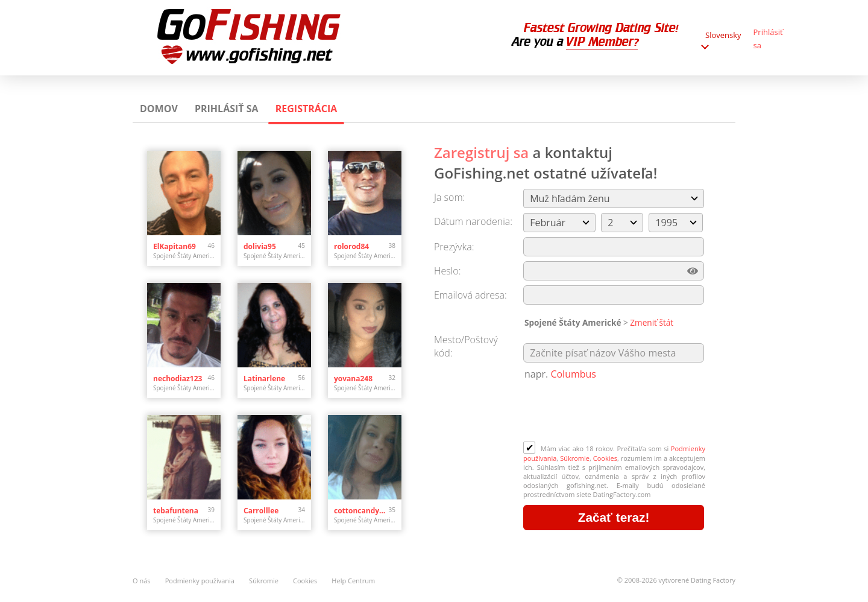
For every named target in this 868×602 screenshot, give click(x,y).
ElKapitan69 (175, 246)
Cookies (605, 458)
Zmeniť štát (652, 322)
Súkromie (575, 458)
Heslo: (448, 271)
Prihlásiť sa (227, 109)
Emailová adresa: (470, 295)
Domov (159, 109)
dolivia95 (260, 246)
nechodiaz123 (178, 379)
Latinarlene (264, 379)
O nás (142, 581)
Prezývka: (454, 247)
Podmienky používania (200, 581)
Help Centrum (353, 581)
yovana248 (353, 379)
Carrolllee (261, 511)
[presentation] (615, 412)
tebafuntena (176, 511)
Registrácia (307, 109)
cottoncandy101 (361, 511)
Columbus (573, 374)
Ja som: (449, 197)
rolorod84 (351, 246)
